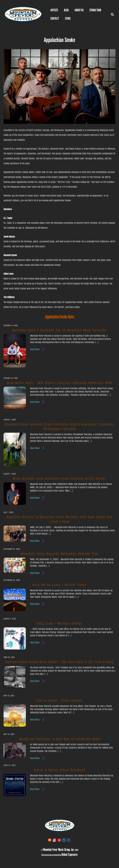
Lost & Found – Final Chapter (59, 700)
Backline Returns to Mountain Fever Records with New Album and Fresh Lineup (59, 519)
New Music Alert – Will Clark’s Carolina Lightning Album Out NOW (59, 383)
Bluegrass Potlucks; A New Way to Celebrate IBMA (59, 739)
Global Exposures (70, 855)
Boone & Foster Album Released (59, 770)
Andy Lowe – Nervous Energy (60, 623)
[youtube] (59, 840)
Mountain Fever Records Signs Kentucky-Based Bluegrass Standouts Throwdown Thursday (59, 427)
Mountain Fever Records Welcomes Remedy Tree (59, 554)
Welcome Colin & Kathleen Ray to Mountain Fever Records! (59, 330)
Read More (35, 349)
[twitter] (64, 840)
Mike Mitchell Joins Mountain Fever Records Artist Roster (59, 479)
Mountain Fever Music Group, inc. (59, 850)
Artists (54, 10)
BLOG (66, 10)
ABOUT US (79, 10)
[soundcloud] (50, 840)
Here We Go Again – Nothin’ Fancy (59, 585)
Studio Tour (95, 10)
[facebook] (69, 840)
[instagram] (54, 840)
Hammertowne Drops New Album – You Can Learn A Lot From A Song (60, 662)
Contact (55, 18)
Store (68, 18)
